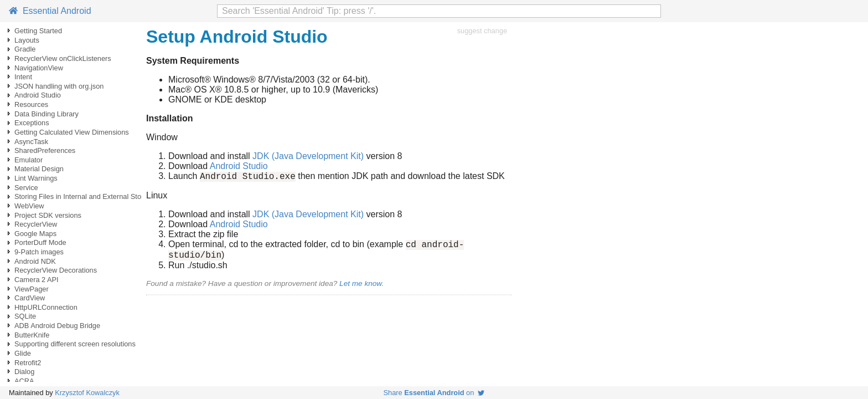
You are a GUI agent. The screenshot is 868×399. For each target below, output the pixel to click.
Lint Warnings (36, 178)
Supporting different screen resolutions (75, 344)
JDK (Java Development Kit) (308, 156)
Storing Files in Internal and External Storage (85, 196)
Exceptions (32, 123)
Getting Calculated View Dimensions (72, 132)
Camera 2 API (37, 280)
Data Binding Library (46, 114)
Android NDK (35, 261)
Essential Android (50, 11)
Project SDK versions (48, 215)
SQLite (25, 316)
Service (26, 188)
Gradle (25, 49)
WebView (29, 206)
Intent (23, 77)
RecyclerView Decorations (56, 270)
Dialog (24, 372)
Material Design (39, 169)
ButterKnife (32, 335)
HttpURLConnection (46, 307)
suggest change (482, 31)
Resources (31, 104)
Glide (23, 353)
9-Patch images (39, 252)
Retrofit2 (28, 363)
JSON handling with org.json (59, 86)
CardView (30, 298)
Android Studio (38, 95)
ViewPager (32, 289)
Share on (434, 393)
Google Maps (35, 234)
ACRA (24, 381)
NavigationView (39, 68)
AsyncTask (31, 142)
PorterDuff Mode (40, 242)
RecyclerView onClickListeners (63, 58)
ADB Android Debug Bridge (57, 326)
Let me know (360, 288)
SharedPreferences (45, 150)
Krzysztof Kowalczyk (87, 393)
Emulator (29, 160)
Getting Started (38, 31)
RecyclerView (36, 224)
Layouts (27, 40)
